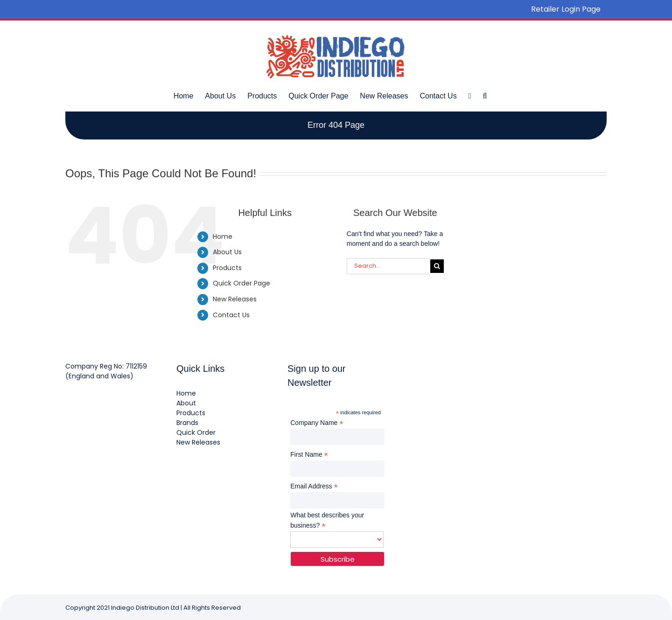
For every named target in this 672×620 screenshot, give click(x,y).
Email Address (314, 486)
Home (223, 237)
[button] (485, 96)
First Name (309, 455)
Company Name (317, 423)
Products (227, 268)
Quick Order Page (241, 283)
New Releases (235, 299)
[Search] (437, 266)
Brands (187, 423)
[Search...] (388, 266)
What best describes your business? (327, 521)
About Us (227, 252)
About (186, 403)
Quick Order (196, 432)
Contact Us (231, 315)
